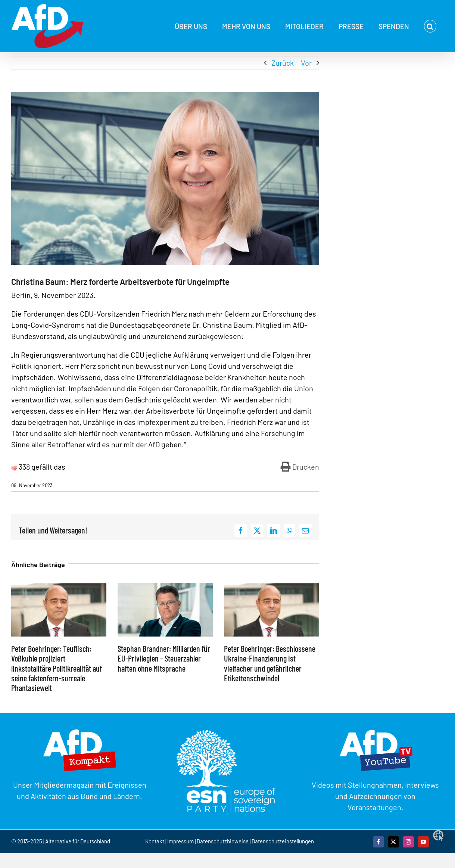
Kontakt (155, 841)
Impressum (180, 841)
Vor (306, 63)
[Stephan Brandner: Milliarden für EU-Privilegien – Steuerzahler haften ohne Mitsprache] (165, 587)
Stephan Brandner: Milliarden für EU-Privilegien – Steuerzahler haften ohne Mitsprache (164, 658)
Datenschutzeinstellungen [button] (283, 841)
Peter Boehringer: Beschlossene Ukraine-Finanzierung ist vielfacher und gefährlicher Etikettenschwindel (270, 663)
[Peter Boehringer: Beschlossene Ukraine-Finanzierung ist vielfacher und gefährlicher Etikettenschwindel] (272, 587)
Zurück (283, 63)
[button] (430, 26)
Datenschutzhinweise (223, 841)
